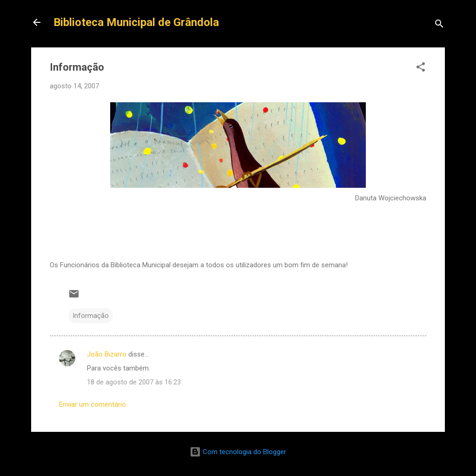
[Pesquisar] (439, 25)
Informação (91, 316)
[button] (421, 69)
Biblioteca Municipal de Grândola (136, 22)
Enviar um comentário (93, 404)
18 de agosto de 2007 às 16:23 (134, 382)
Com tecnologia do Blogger (238, 452)
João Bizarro (107, 354)
